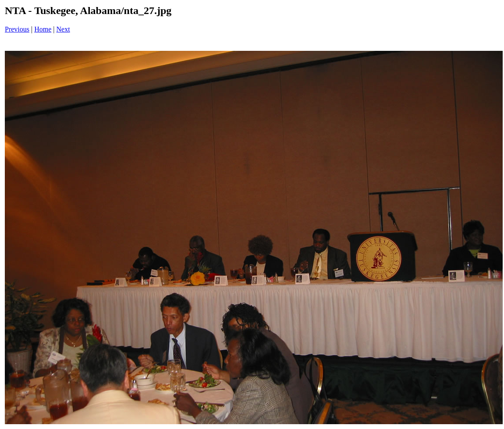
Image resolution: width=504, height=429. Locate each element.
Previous (17, 29)
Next (63, 29)
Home (43, 29)
